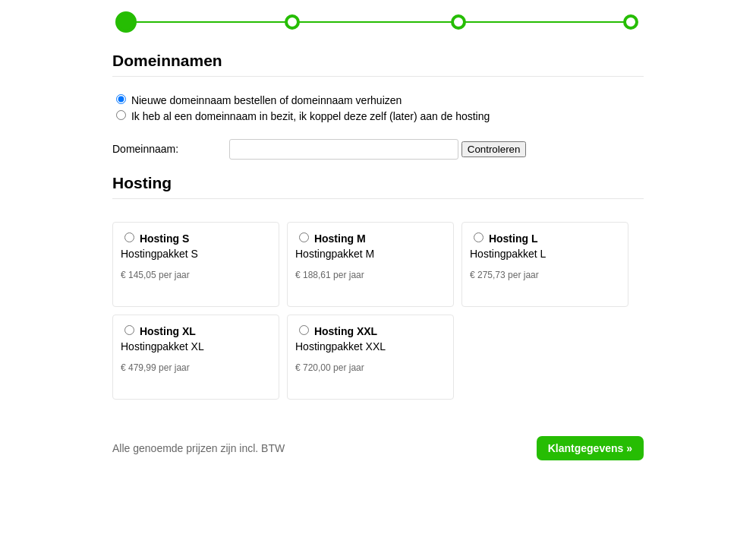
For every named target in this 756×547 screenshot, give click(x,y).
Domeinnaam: (145, 149)
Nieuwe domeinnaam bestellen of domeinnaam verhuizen (259, 100)
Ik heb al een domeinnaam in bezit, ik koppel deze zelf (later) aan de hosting (303, 116)
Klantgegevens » (590, 448)
